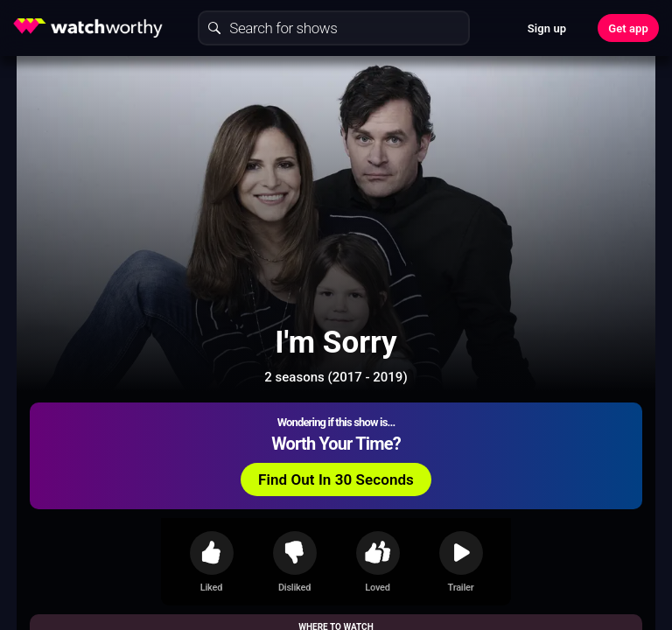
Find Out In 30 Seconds (336, 479)
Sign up (547, 28)
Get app (628, 28)
